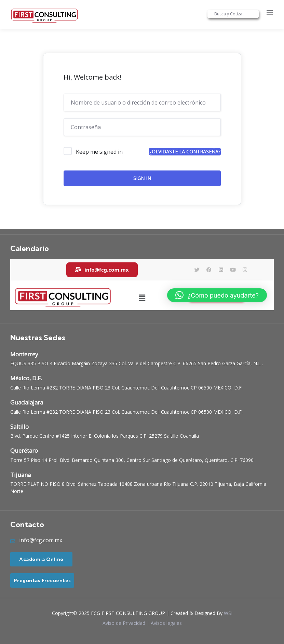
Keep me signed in (99, 152)
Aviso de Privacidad (124, 623)
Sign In (142, 178)
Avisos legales (166, 623)
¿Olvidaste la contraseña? (185, 152)
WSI (228, 613)
